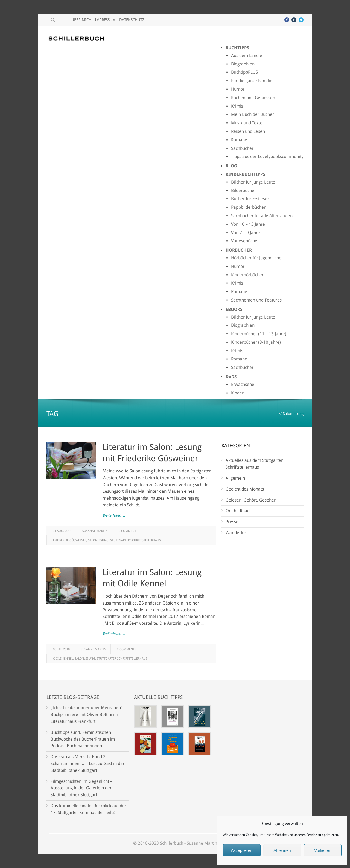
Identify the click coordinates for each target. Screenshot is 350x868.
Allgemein (235, 478)
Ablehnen (282, 850)
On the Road (238, 511)
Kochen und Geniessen (253, 98)
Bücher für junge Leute (253, 182)
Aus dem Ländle (247, 55)
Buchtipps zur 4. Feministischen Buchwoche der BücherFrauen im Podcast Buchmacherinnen (83, 739)
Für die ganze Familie (252, 81)
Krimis (237, 106)
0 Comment (127, 531)
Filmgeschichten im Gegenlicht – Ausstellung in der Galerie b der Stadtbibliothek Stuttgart (81, 788)
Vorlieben (323, 850)
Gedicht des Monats (245, 489)
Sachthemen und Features (256, 300)
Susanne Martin (95, 531)
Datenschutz (132, 20)
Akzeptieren (242, 850)
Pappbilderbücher (248, 207)
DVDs (231, 377)
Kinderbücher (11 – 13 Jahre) (259, 334)
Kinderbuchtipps (245, 174)
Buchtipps (237, 48)
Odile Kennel (63, 659)
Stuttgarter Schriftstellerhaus (135, 540)
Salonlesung (98, 540)
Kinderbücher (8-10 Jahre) (256, 342)
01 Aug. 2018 (62, 531)
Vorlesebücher (245, 241)
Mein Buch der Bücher (253, 114)
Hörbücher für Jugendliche (256, 258)
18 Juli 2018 (61, 649)
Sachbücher (242, 148)
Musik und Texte (247, 123)
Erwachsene (243, 384)
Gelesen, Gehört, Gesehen (251, 500)
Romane (239, 140)
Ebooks (234, 309)
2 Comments (127, 649)
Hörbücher (239, 250)
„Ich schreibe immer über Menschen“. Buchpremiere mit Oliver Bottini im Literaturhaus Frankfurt (87, 714)
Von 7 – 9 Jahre (246, 233)
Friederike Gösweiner (70, 540)
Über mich (81, 20)
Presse (232, 522)
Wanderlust (237, 533)
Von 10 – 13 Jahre (248, 224)
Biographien (243, 64)
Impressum (105, 20)
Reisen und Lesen (248, 131)
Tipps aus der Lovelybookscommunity (267, 157)
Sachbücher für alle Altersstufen (262, 216)
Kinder (237, 393)
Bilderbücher (243, 190)
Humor (238, 89)
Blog (231, 166)
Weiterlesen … (114, 515)
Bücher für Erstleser (250, 199)
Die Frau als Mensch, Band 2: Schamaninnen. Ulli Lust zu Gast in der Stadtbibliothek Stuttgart (87, 764)
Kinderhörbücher (247, 275)
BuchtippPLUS (244, 72)
